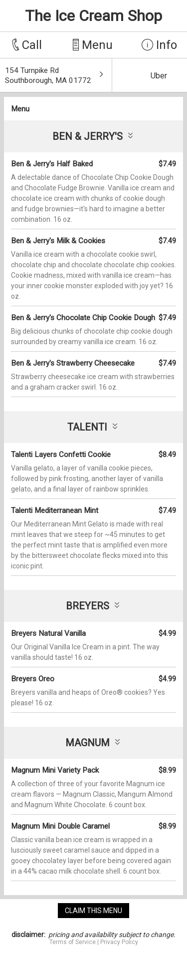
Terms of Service (73, 942)
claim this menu (93, 911)
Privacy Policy (119, 942)
